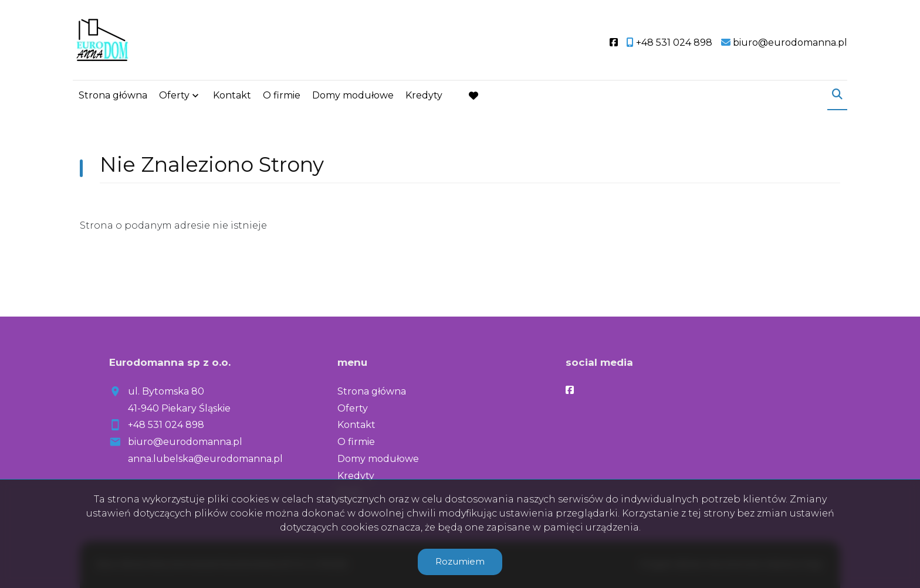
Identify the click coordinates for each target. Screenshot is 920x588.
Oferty (174, 95)
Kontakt (232, 95)
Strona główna (113, 95)
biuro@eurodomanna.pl (185, 442)
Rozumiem (460, 561)
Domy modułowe (353, 95)
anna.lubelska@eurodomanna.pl (205, 459)
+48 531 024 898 (166, 425)
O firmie (282, 95)
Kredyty (424, 95)
